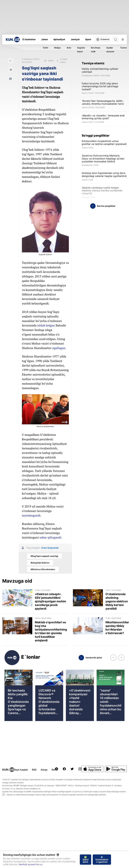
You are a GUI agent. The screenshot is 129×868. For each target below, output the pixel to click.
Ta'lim (45, 48)
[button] (113, 658)
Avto (69, 48)
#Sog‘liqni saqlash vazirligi (44, 556)
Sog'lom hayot (81, 50)
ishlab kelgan (46, 325)
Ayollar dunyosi (110, 50)
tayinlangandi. (32, 515)
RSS (34, 770)
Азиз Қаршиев (50, 548)
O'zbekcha (103, 39)
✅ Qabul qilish (85, 860)
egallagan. (59, 348)
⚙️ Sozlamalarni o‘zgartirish (102, 860)
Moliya (57, 48)
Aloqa (44, 770)
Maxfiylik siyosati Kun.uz (31, 864)
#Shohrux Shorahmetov (43, 569)
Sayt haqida (21, 770)
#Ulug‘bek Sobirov (40, 563)
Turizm (123, 48)
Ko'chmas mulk (96, 50)
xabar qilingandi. (51, 537)
